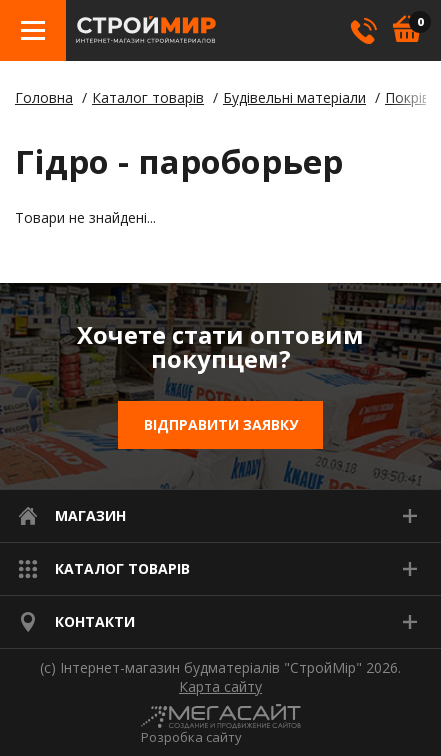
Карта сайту (220, 687)
